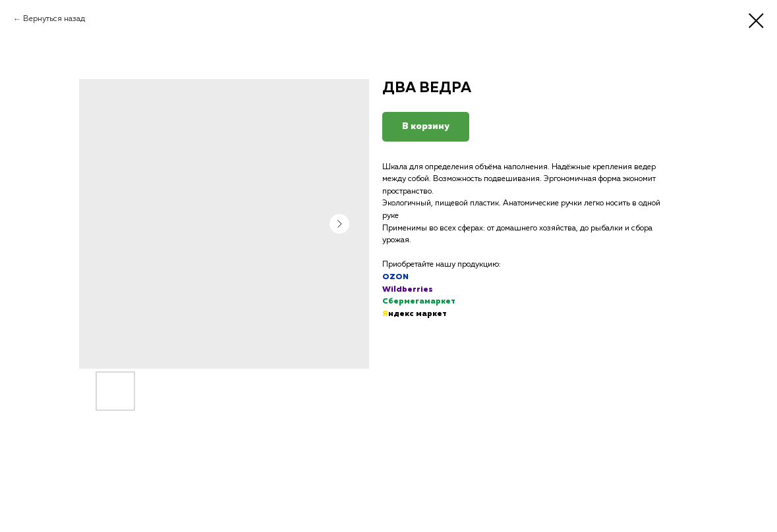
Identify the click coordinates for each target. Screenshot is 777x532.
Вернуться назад (54, 19)
